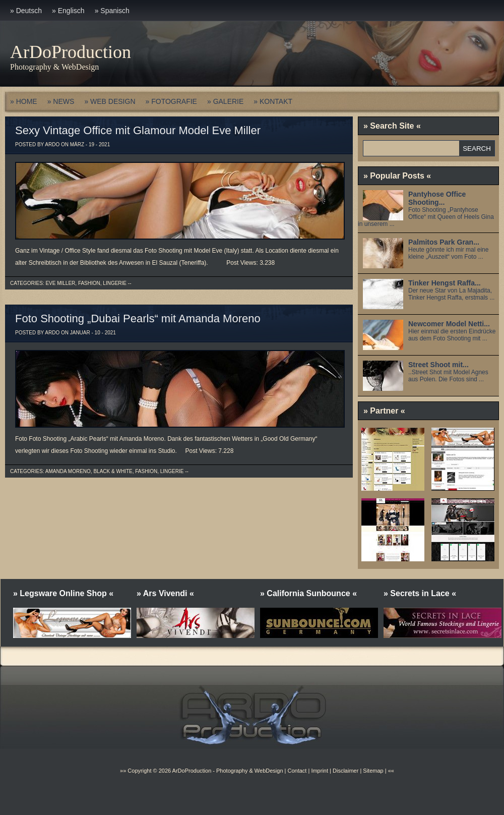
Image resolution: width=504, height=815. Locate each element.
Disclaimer (345, 771)
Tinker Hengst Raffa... (445, 283)
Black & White (113, 471)
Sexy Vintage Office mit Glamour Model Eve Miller (138, 130)
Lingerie (115, 283)
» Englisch (68, 11)
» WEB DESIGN (110, 101)
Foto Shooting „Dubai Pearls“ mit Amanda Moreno (138, 318)
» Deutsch (26, 11)
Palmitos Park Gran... (444, 242)
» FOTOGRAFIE (171, 101)
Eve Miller (60, 283)
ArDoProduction (71, 52)
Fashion (89, 283)
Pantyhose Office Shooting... (437, 198)
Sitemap (372, 771)
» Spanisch (112, 11)
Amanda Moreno (68, 471)
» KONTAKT (273, 101)
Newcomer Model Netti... (449, 324)
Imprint (320, 771)
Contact (297, 771)
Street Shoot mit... (438, 365)
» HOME (24, 101)
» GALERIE (225, 101)
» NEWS (61, 101)
